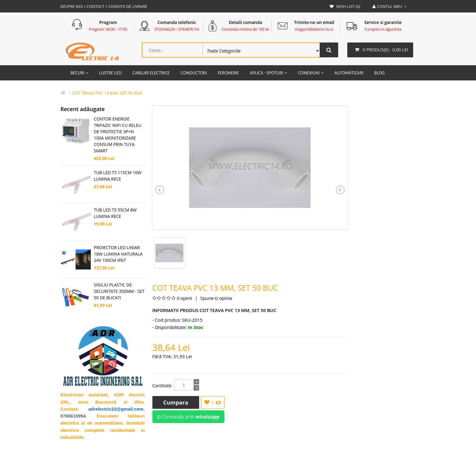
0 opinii (184, 298)
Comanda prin (188, 417)
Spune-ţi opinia (216, 298)
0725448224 (165, 29)
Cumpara (176, 403)
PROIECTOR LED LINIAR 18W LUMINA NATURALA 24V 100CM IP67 (118, 254)
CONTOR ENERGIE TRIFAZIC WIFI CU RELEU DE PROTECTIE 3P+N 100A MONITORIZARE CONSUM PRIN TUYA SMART (118, 135)
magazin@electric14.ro (314, 29)
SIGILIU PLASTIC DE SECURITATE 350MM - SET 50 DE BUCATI (119, 291)
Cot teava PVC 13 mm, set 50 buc (107, 93)
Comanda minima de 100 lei (245, 29)
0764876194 (189, 29)
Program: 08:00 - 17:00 (108, 29)
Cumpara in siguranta (383, 29)
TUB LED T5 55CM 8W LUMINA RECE (115, 213)
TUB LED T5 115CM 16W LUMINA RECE (118, 176)
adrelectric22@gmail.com (116, 409)
